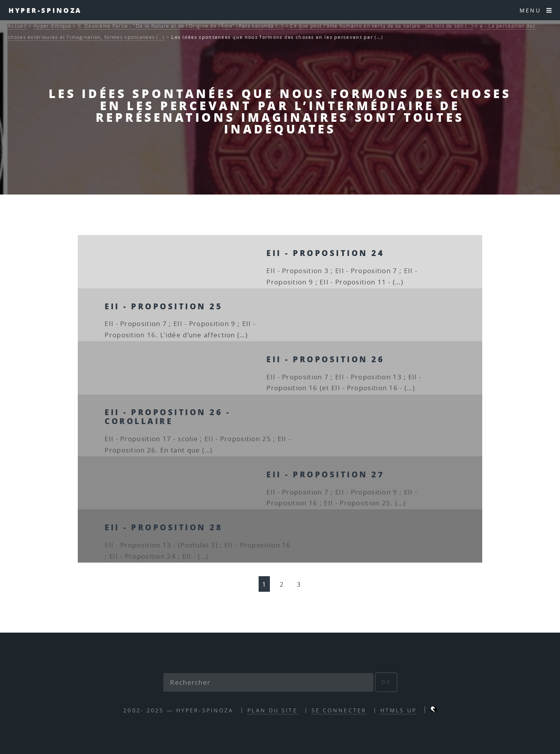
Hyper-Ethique (52, 26)
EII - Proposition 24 (325, 253)
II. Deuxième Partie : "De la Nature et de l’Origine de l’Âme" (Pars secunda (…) (181, 26)
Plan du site (272, 710)
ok (386, 682)
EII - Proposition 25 (164, 306)
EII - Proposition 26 (325, 359)
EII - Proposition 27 (325, 474)
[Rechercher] (268, 682)
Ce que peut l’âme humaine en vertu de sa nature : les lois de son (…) (382, 26)
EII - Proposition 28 (164, 527)
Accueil (17, 26)
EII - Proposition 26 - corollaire (167, 416)
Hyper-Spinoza (45, 10)
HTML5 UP (398, 710)
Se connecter (339, 710)
